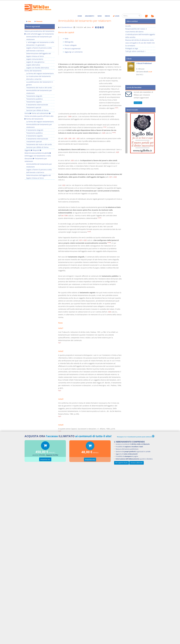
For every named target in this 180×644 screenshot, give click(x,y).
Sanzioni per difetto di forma (37, 110)
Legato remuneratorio (35, 59)
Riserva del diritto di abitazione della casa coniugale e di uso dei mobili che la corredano (140, 43)
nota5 (89, 232)
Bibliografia (69, 42)
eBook (107, 16)
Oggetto (28, 150)
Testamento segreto (34, 102)
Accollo (128, 26)
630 (70, 138)
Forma (27, 113)
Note (66, 39)
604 (110, 312)
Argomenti (90, 16)
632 (78, 138)
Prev (128, 72)
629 (66, 138)
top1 (60, 343)
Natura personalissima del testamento (39, 31)
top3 (60, 416)
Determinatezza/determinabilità (37, 153)
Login (116, 16)
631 (74, 138)
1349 (69, 116)
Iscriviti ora (138, 103)
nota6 (109, 243)
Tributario (39, 21)
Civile (29, 21)
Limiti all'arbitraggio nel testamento (40, 34)
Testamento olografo (34, 96)
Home (80, 16)
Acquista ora (45, 460)
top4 (60, 431)
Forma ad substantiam (40, 113)
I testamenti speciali (34, 142)
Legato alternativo (33, 65)
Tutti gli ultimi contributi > (135, 51)
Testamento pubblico (34, 99)
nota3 (114, 133)
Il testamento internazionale (37, 105)
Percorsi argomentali (73, 49)
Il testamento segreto (34, 136)
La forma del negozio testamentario (40, 73)
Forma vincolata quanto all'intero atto (39, 116)
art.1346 (65, 215)
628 (104, 133)
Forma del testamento (33, 71)
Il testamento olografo (35, 130)
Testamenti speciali (34, 107)
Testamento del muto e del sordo (39, 88)
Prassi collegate (71, 45)
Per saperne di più (122, 463)
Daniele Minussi (67, 27)
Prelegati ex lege (132, 48)
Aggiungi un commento (74, 52)
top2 (60, 391)
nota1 (117, 108)
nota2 (105, 127)
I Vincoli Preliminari (144, 63)
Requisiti (36, 150)
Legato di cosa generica (35, 62)
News (100, 16)
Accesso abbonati (136, 463)
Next (153, 72)
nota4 (99, 218)
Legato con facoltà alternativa (38, 68)
